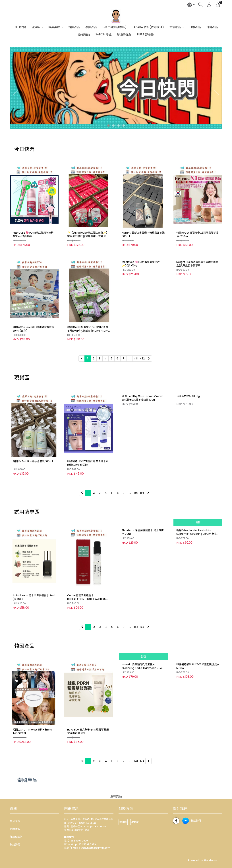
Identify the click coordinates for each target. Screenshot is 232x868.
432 (142, 359)
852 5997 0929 (87, 844)
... (129, 359)
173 (136, 761)
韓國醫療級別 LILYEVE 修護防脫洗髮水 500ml (198, 732)
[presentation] (14, 94)
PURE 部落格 (145, 34)
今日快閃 (20, 27)
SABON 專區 (103, 34)
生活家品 (175, 27)
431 (136, 359)
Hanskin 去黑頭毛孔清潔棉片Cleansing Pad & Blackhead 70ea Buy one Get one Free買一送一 (143, 732)
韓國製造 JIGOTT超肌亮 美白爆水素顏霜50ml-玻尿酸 (88, 463)
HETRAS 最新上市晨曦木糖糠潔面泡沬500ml (143, 235)
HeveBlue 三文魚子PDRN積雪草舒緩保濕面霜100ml (88, 732)
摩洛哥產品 (124, 34)
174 (142, 761)
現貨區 (36, 27)
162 (136, 627)
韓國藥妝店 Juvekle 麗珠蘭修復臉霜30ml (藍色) (33, 329)
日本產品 (195, 27)
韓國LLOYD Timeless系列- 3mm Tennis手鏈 (32, 732)
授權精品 (84, 34)
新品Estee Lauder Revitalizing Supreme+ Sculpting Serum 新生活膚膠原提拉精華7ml (197, 597)
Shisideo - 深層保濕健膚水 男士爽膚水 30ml (143, 597)
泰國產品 (91, 27)
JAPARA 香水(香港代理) (148, 27)
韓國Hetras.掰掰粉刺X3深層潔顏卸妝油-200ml (197, 235)
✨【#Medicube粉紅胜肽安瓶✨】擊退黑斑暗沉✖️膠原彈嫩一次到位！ (88, 235)
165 (136, 493)
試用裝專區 (27, 512)
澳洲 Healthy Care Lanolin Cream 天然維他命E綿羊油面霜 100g (142, 463)
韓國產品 (74, 27)
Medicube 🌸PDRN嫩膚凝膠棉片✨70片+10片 (141, 329)
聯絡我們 (15, 845)
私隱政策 (15, 829)
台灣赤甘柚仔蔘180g (188, 461)
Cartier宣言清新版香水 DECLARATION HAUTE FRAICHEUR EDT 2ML (87, 597)
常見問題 (15, 821)
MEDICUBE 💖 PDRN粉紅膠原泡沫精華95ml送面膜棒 (33, 235)
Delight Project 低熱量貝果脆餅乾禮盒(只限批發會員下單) (197, 329)
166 (142, 493)
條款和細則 (16, 837)
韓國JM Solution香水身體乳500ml (33, 461)
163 (142, 627)
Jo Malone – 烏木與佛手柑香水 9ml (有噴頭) (34, 597)
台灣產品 (212, 27)
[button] (108, 126)
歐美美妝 (54, 27)
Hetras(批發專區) (114, 27)
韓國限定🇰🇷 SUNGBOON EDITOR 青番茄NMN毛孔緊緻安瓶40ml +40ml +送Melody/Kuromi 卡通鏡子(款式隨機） (88, 329)
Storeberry (210, 860)
